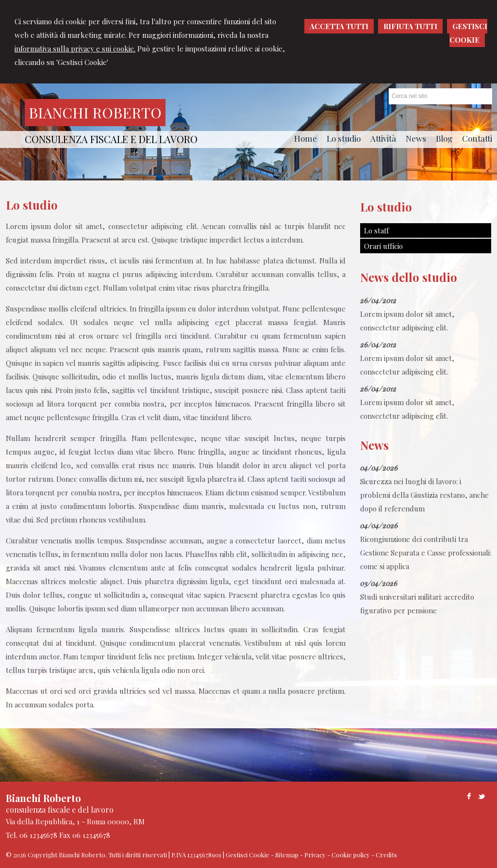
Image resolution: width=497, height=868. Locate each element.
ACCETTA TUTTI (339, 26)
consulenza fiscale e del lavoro (111, 139)
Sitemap (287, 855)
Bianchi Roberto (95, 113)
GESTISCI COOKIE (468, 33)
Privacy (315, 855)
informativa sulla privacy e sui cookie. (75, 49)
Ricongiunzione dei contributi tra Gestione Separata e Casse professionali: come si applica (426, 553)
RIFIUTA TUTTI (410, 26)
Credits (386, 855)
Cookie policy (351, 855)
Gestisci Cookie (248, 855)
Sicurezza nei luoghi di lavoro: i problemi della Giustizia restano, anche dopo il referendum (424, 495)
